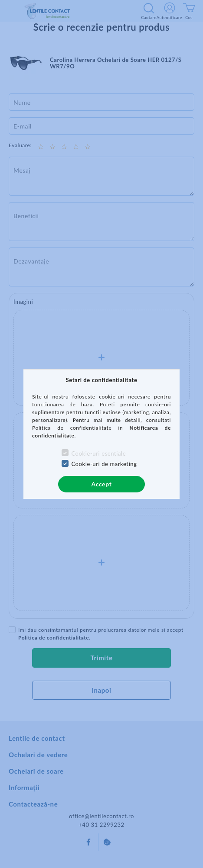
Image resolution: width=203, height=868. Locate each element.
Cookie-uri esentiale (98, 453)
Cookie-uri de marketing (104, 464)
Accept (102, 484)
